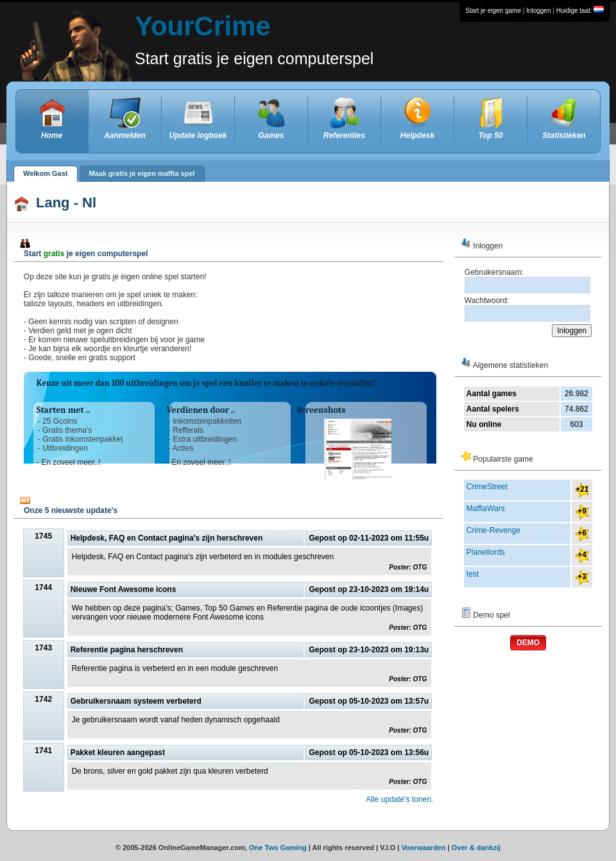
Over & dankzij (476, 848)
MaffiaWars (486, 509)
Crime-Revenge (493, 530)
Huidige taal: (580, 11)
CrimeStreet (487, 487)
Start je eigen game (493, 11)
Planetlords (486, 552)
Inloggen (538, 11)
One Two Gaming (278, 848)
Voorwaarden (424, 848)
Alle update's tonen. (399, 799)
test (473, 574)
